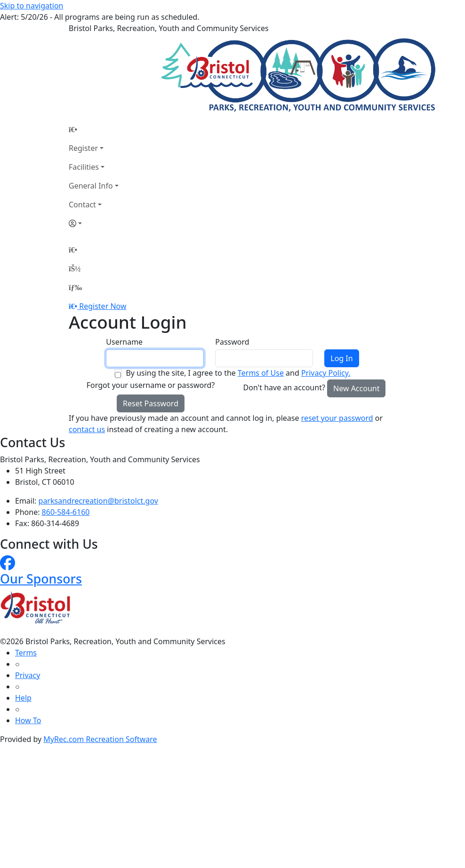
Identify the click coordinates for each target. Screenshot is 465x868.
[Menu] (75, 287)
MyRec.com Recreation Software (100, 739)
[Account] (94, 223)
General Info (91, 186)
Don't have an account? (284, 387)
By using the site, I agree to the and (238, 373)
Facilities (84, 167)
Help (23, 698)
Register (83, 148)
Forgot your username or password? (151, 385)
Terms (26, 653)
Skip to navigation (32, 6)
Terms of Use (261, 373)
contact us (87, 429)
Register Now (103, 306)
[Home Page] (94, 129)
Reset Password (151, 403)
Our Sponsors (41, 579)
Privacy (28, 675)
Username (124, 342)
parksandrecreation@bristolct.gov (98, 501)
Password (232, 342)
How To (28, 720)
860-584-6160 (66, 512)
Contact (82, 205)
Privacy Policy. (326, 373)
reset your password (337, 418)
